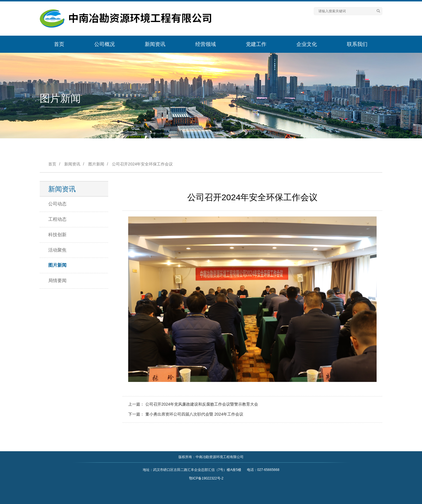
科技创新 (57, 235)
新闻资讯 (155, 44)
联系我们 (357, 44)
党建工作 (256, 44)
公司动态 (57, 204)
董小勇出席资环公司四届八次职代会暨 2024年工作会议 (194, 414)
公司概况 (105, 44)
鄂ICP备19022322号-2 (206, 478)
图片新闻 (96, 164)
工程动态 (57, 219)
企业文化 (307, 44)
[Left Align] (378, 11)
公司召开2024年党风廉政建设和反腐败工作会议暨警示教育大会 (202, 404)
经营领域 (206, 44)
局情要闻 (57, 281)
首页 (59, 44)
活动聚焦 (57, 250)
